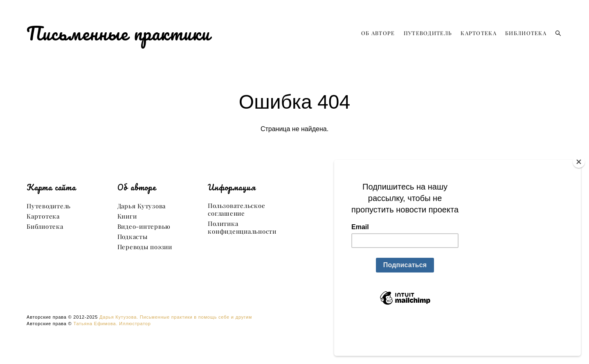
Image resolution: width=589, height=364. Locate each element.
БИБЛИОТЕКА (526, 33)
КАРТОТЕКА (479, 33)
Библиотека (45, 227)
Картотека (43, 216)
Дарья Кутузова (142, 206)
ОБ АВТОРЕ (378, 33)
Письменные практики (119, 33)
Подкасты (133, 237)
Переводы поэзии (145, 247)
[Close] (579, 196)
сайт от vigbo (294, 345)
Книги (127, 216)
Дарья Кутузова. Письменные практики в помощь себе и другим (176, 317)
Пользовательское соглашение (236, 210)
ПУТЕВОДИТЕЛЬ (428, 33)
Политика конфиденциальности (242, 228)
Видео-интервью (144, 227)
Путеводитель (49, 206)
